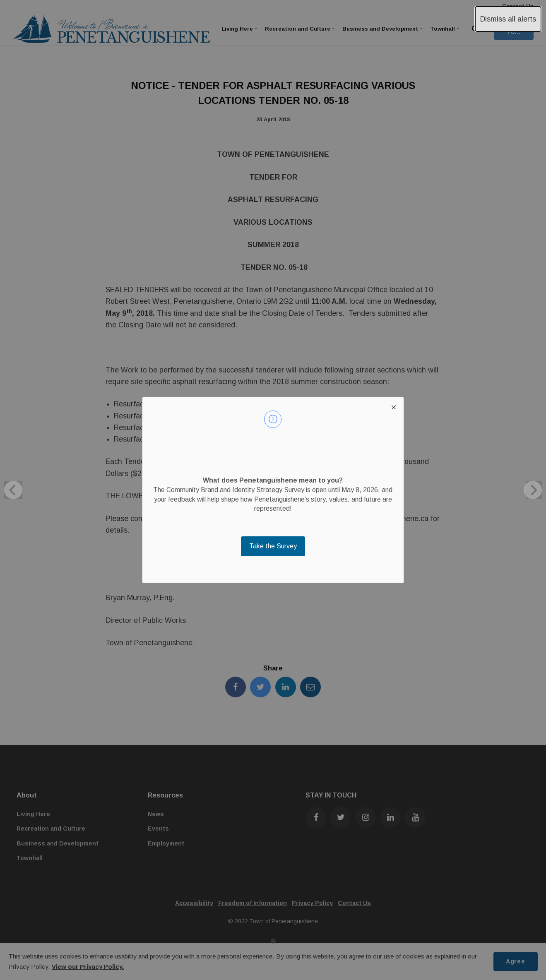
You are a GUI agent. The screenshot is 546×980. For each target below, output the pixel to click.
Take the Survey (273, 546)
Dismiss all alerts (508, 19)
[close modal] (394, 407)
